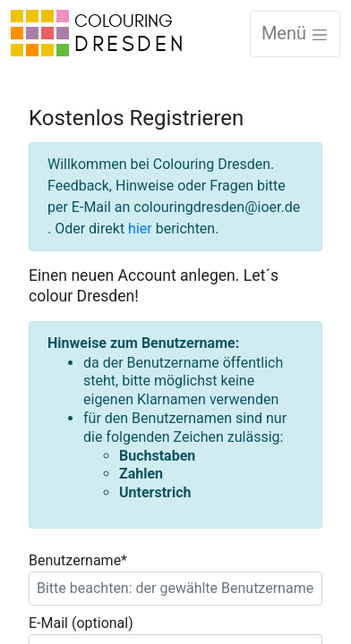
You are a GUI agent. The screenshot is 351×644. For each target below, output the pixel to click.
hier (140, 229)
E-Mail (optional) (81, 623)
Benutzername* (78, 560)
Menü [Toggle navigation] (295, 33)
